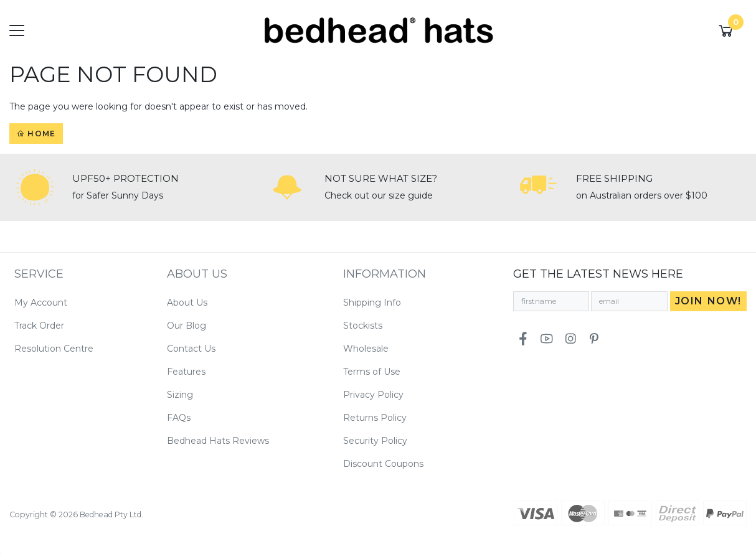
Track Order (39, 326)
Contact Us (191, 349)
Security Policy (375, 441)
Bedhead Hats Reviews (218, 441)
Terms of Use (372, 372)
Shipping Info (372, 303)
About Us (187, 303)
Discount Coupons (383, 464)
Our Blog (187, 326)
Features (186, 372)
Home (36, 134)
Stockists (363, 326)
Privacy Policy (373, 395)
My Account (41, 303)
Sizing (180, 395)
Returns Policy (375, 418)
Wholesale (366, 349)
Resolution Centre (54, 349)
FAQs (179, 418)
